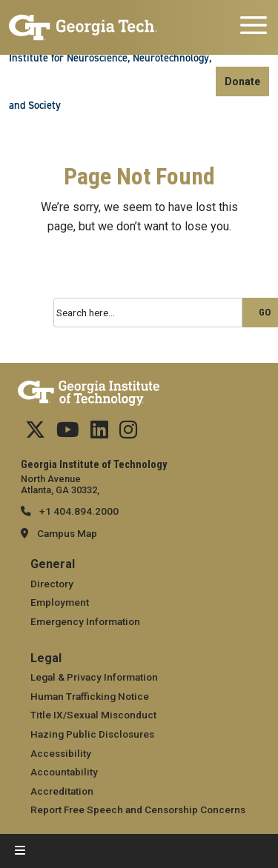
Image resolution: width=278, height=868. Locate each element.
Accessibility (61, 753)
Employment (60, 602)
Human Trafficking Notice (90, 696)
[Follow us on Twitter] (35, 433)
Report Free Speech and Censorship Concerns (138, 809)
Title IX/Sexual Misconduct (93, 715)
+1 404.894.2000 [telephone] (78, 511)
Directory (52, 584)
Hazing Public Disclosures (92, 734)
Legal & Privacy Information (94, 677)
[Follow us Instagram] (128, 433)
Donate (242, 81)
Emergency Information (85, 621)
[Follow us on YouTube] (68, 433)
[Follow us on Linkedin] (99, 433)
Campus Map (67, 533)
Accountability (64, 772)
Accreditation (62, 791)
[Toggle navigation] (254, 27)
